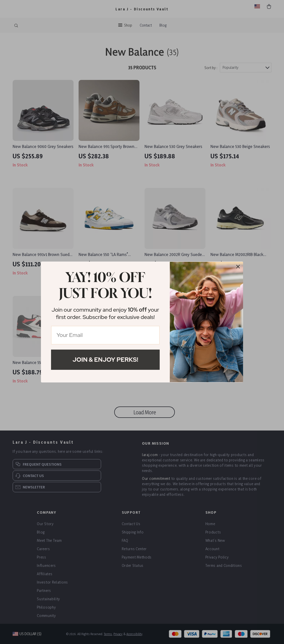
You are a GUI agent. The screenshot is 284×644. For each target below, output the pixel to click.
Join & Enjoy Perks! (105, 360)
